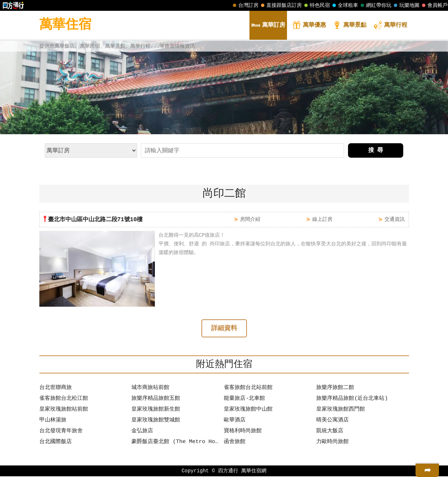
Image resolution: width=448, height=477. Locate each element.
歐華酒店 (235, 421)
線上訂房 (322, 219)
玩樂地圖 (406, 5)
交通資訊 (395, 219)
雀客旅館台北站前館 (248, 389)
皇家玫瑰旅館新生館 (156, 410)
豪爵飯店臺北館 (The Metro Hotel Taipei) (176, 443)
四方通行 (228, 471)
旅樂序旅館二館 (335, 389)
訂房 (268, 26)
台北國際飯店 (56, 443)
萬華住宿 (65, 25)
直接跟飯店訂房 (280, 5)
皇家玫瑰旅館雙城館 (156, 421)
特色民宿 (316, 5)
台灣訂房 (245, 5)
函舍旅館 (235, 443)
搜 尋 (376, 150)
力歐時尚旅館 (332, 443)
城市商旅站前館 (150, 389)
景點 (349, 26)
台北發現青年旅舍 (61, 432)
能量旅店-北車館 (244, 399)
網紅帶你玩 (375, 5)
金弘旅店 (142, 432)
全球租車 (344, 5)
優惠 (309, 26)
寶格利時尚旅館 (243, 432)
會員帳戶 (434, 5)
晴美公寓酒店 (332, 421)
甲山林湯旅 (53, 421)
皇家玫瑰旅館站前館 (64, 410)
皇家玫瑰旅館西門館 (341, 410)
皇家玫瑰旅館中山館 (248, 410)
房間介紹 (250, 219)
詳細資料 (224, 329)
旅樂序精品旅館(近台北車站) (352, 399)
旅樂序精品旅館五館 (156, 399)
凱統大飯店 (330, 432)
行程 (390, 26)
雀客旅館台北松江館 (64, 399)
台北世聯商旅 (56, 389)
